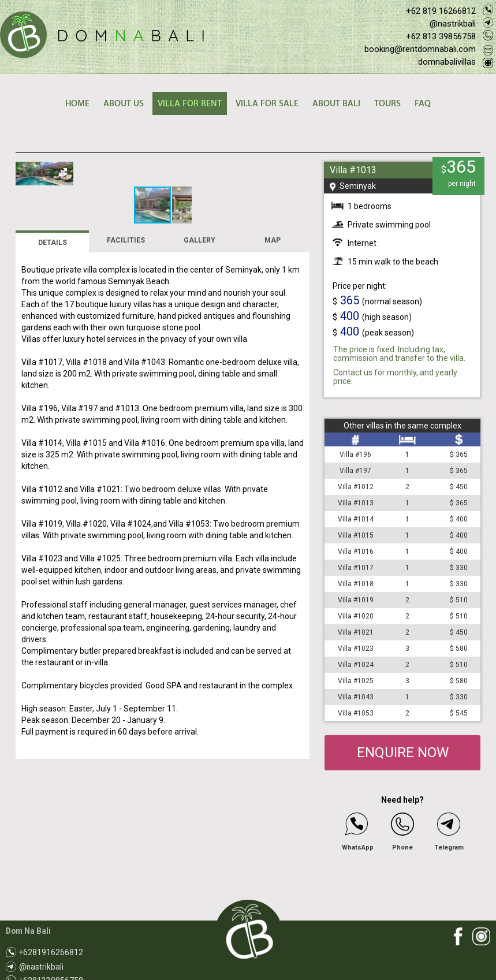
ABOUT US (124, 104)
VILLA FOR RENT (190, 104)
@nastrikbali (453, 24)
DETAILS (53, 340)
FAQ (423, 104)
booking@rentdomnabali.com (420, 49)
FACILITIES (126, 338)
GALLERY (199, 338)
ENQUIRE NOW (403, 752)
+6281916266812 (51, 952)
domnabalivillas (447, 62)
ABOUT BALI (336, 104)
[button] (299, 172)
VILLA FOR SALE (267, 104)
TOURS (387, 104)
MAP (273, 338)
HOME (77, 104)
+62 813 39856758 (441, 36)
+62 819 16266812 (441, 11)
